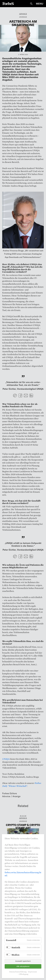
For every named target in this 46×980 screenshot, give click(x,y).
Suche (31, 4)
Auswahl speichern (23, 961)
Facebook (20, 396)
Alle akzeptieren (23, 966)
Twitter (15, 396)
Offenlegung (24, 974)
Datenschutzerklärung (18, 972)
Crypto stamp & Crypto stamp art (23, 826)
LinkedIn (31, 396)
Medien (15, 955)
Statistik (16, 947)
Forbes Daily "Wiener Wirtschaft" (22, 784)
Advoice (23, 14)
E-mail (26, 396)
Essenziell (11, 940)
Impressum (32, 972)
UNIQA (6, 759)
